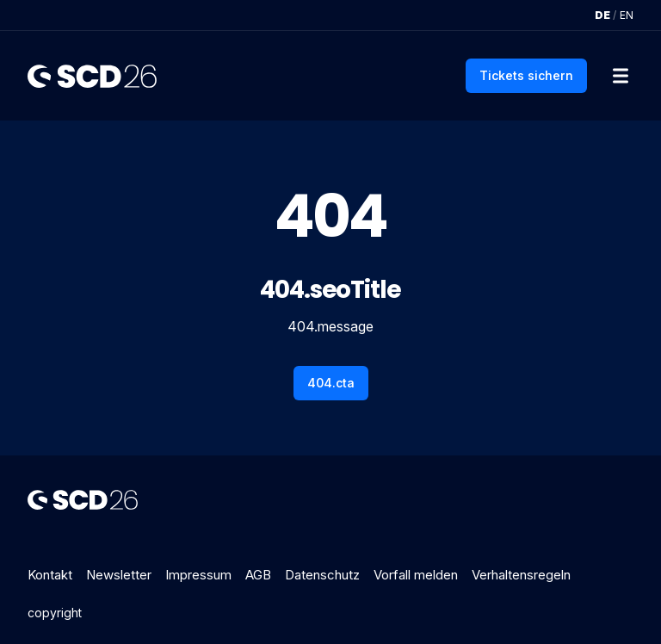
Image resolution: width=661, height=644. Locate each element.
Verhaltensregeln (521, 575)
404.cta (331, 383)
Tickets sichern (526, 75)
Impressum (198, 575)
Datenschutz (322, 575)
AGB (258, 575)
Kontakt (50, 575)
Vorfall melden (416, 575)
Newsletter (119, 575)
